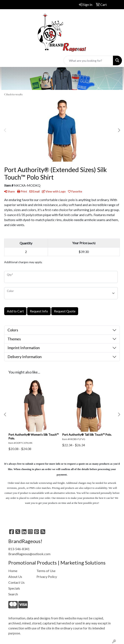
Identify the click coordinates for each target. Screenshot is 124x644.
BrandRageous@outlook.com (29, 554)
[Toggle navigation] (6, 61)
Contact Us (16, 582)
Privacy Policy (47, 577)
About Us (15, 577)
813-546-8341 (19, 549)
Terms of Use (46, 571)
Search (13, 594)
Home (13, 571)
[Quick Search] (88, 60)
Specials (14, 588)
